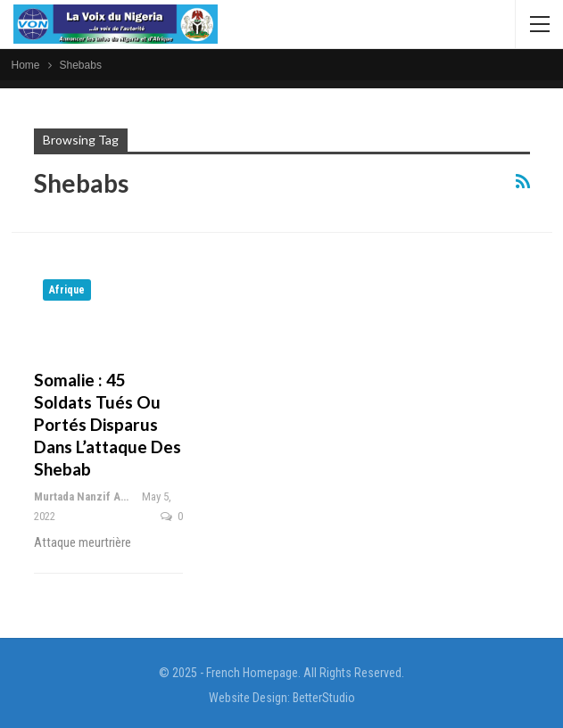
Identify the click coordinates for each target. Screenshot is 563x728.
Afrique (67, 290)
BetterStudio (324, 698)
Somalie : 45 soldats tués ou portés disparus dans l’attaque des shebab (108, 424)
